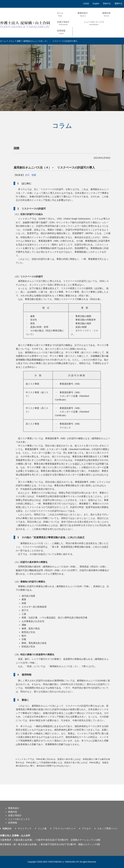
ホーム (60, 14)
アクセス (86, 829)
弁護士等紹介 (63, 23)
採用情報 (61, 32)
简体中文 (107, 4)
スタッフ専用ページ (107, 829)
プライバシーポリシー (64, 829)
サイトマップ (25, 829)
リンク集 (42, 829)
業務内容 (106, 14)
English (96, 4)
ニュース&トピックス (94, 23)
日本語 (86, 4)
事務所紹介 (83, 14)
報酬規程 (7, 829)
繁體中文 (119, 4)
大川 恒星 (31, 175)
